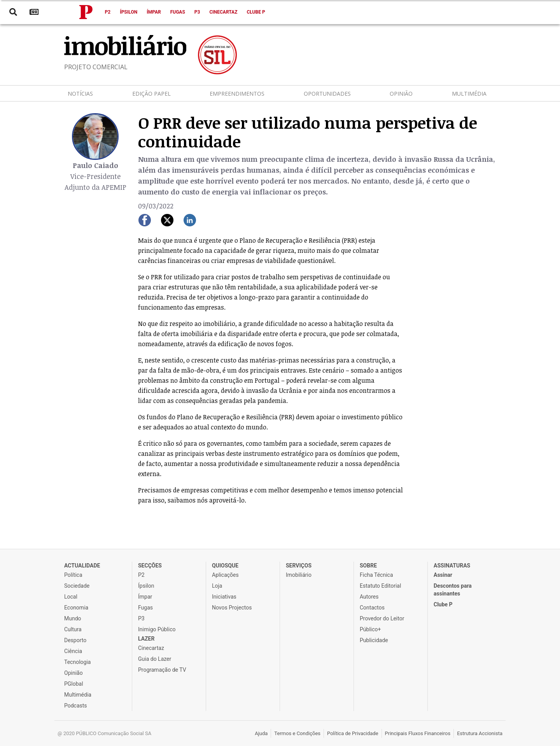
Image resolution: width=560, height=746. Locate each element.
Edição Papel (151, 94)
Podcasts (76, 706)
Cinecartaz (223, 12)
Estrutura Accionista (480, 733)
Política (73, 575)
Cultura (73, 629)
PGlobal (74, 684)
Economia (76, 608)
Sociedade (77, 586)
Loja (217, 586)
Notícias (80, 94)
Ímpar (154, 12)
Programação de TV (162, 670)
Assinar (443, 575)
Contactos (372, 608)
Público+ (370, 629)
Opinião (401, 94)
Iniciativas (224, 597)
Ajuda (261, 733)
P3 (197, 12)
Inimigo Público (157, 629)
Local (71, 597)
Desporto (75, 640)
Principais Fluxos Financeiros (418, 733)
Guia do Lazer (155, 659)
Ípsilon (129, 12)
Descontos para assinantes (453, 590)
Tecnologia (77, 662)
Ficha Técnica (376, 575)
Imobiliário (299, 575)
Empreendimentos (237, 94)
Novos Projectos (232, 608)
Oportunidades (327, 94)
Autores (369, 597)
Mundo (73, 618)
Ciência (73, 651)
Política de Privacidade (353, 733)
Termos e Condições (297, 733)
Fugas (178, 12)
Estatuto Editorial (380, 586)
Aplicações (225, 575)
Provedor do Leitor (382, 618)
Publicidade (374, 640)
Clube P (256, 12)
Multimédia (469, 94)
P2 (108, 12)
